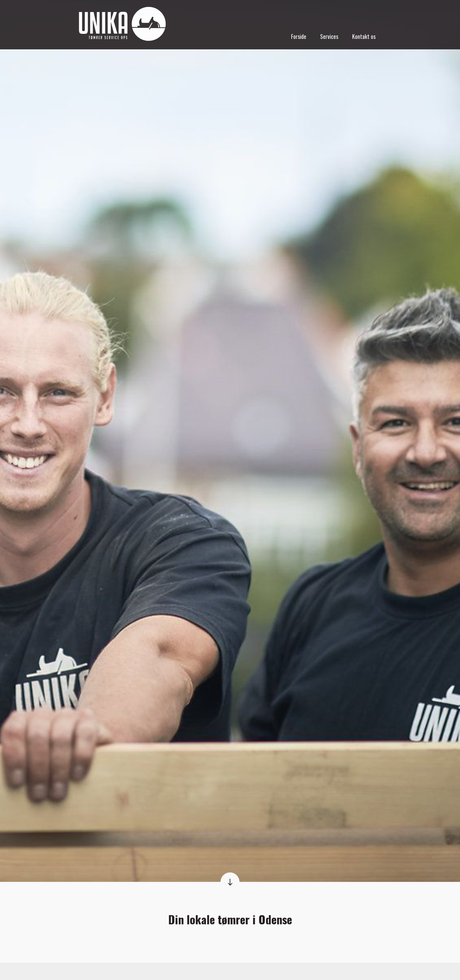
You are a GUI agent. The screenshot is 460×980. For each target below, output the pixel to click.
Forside (299, 36)
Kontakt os (364, 36)
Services (329, 36)
